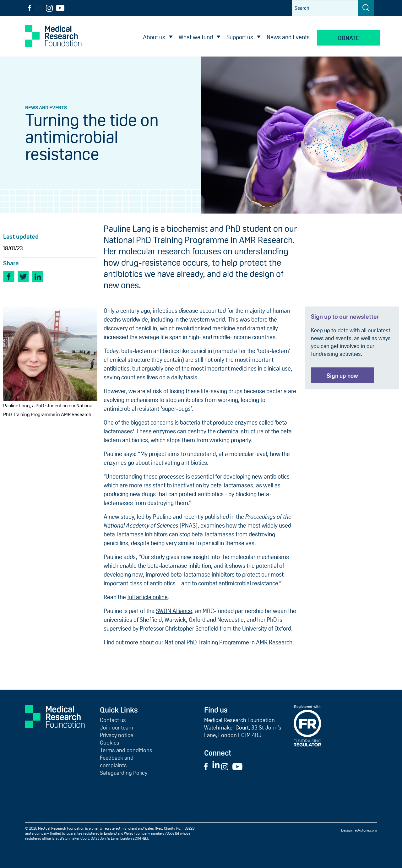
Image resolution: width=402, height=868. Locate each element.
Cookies (110, 743)
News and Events (288, 37)
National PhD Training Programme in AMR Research (228, 642)
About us (154, 37)
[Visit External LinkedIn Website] (217, 766)
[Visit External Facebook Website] (208, 766)
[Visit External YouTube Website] (239, 766)
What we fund (196, 37)
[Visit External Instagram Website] (226, 766)
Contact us (113, 720)
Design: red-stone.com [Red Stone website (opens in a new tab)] (359, 830)
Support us (240, 37)
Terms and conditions (126, 750)
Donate (349, 38)
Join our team (117, 728)
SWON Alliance (174, 611)
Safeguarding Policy (124, 773)
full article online (147, 597)
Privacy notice (117, 735)
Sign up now (342, 376)
